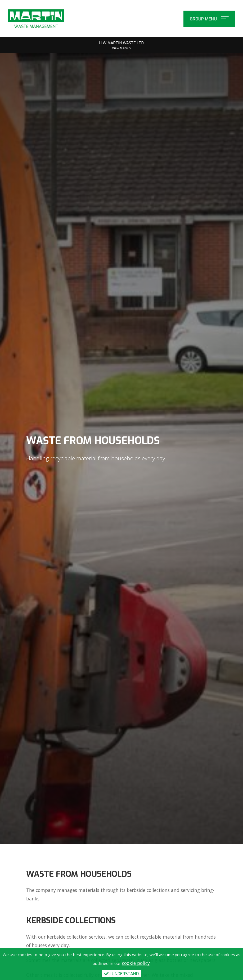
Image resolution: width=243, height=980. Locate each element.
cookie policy (136, 963)
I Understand (121, 974)
